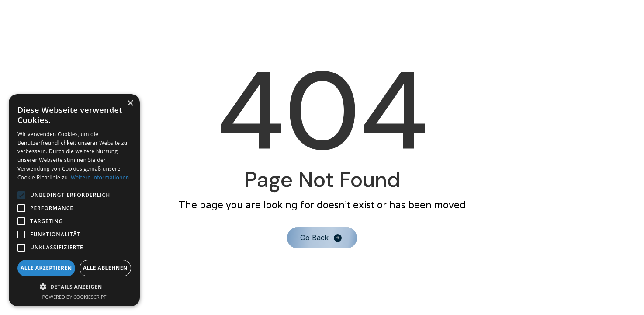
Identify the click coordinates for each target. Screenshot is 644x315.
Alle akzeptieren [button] (46, 268)
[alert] (74, 200)
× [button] (130, 103)
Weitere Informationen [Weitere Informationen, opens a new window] (100, 177)
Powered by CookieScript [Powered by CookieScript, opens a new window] (74, 297)
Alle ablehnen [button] (105, 268)
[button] (74, 287)
